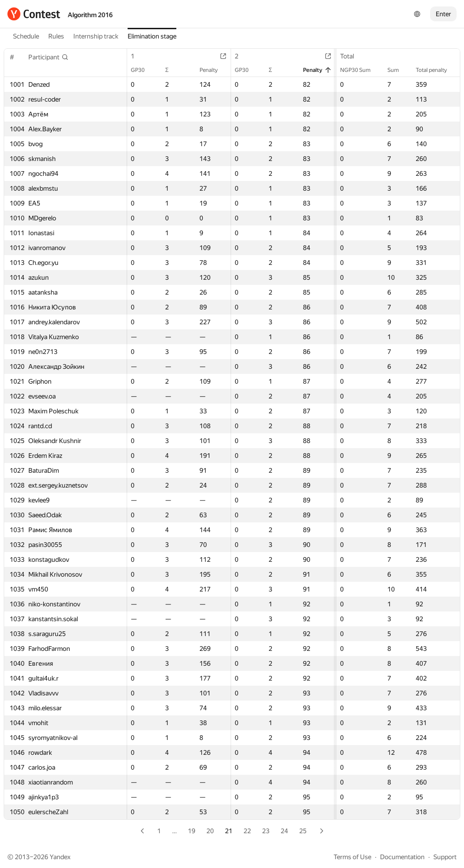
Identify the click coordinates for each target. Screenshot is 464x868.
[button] (48, 57)
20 (210, 831)
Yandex (60, 857)
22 (247, 831)
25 (303, 831)
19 (192, 831)
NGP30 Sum (360, 70)
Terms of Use (352, 857)
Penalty (213, 70)
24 (284, 831)
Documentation (402, 857)
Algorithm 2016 (90, 15)
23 (266, 831)
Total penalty (436, 70)
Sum (398, 70)
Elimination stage (152, 36)
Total (352, 56)
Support (445, 857)
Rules (56, 36)
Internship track (96, 36)
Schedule (26, 36)
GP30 (142, 70)
